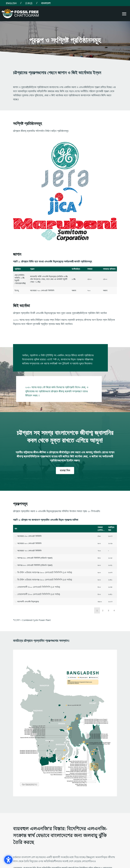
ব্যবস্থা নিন (65, 471)
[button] (124, 14)
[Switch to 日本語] (29, 3)
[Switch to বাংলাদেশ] (46, 3)
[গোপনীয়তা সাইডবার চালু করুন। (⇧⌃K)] (8, 860)
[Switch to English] (11, 3)
